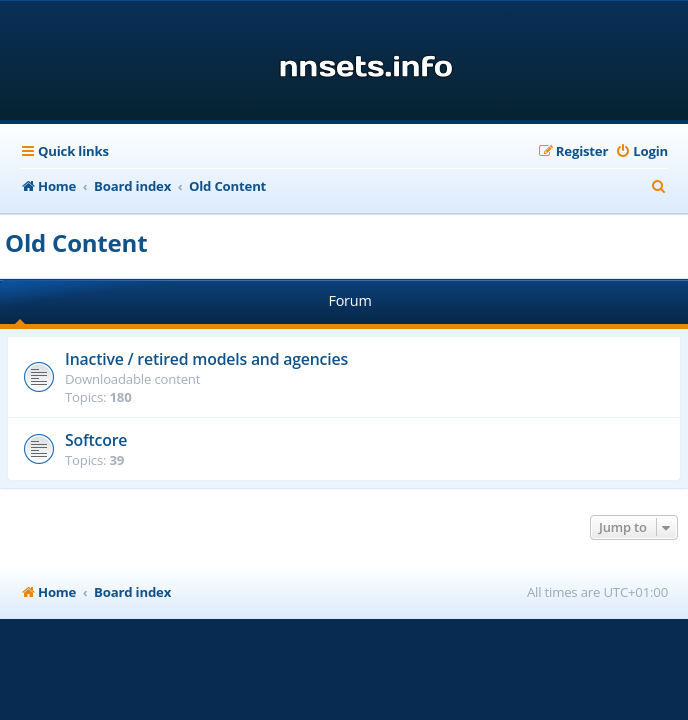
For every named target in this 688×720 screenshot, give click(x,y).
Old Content (76, 242)
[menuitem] (641, 151)
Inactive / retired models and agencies (206, 359)
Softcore (96, 440)
